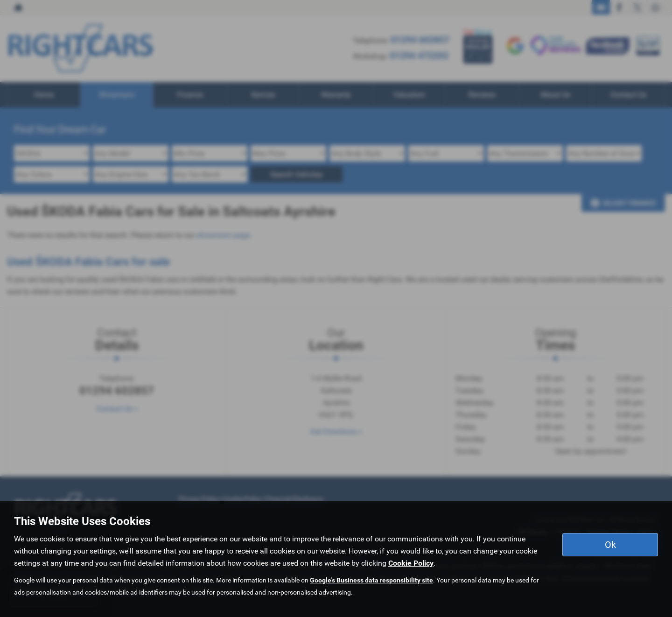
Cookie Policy (411, 563)
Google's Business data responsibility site (371, 580)
